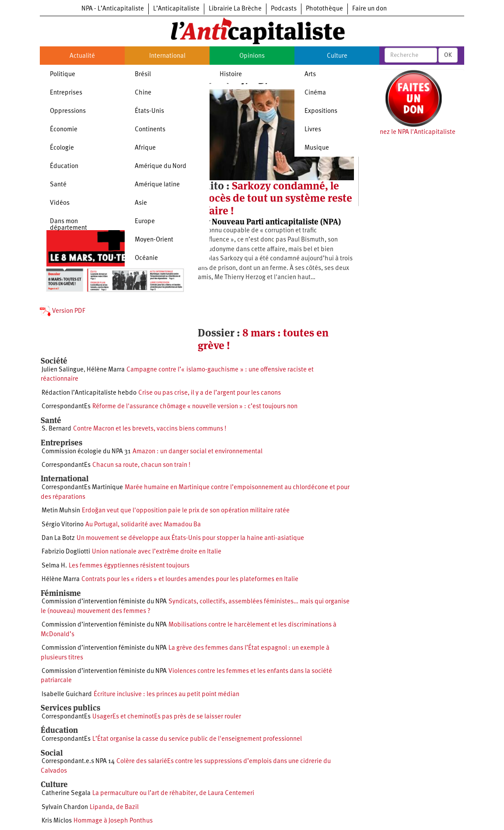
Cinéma (315, 93)
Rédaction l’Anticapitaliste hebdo (89, 393)
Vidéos (60, 203)
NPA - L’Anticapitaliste (113, 9)
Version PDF (63, 311)
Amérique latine (157, 185)
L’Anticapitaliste (176, 9)
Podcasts (284, 9)
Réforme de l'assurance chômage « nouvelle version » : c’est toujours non (195, 407)
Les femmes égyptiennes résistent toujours (129, 566)
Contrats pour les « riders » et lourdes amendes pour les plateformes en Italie (190, 580)
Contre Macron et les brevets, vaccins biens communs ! (150, 429)
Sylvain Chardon (65, 807)
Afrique (145, 148)
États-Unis (149, 111)
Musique (317, 148)
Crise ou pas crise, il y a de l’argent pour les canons (210, 393)
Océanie (146, 258)
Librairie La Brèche (235, 9)
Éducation (64, 166)
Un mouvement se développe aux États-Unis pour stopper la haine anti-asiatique (190, 538)
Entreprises (66, 93)
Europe (145, 222)
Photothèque (324, 9)
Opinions (252, 56)
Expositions (321, 111)
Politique (63, 75)
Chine (143, 93)
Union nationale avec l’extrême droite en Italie (157, 552)
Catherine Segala (66, 793)
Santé (58, 185)
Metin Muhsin (61, 511)
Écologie (62, 148)
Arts (310, 75)
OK (448, 55)
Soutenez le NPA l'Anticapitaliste (409, 132)
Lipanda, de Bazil (114, 807)
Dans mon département (68, 225)
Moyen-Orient (154, 240)
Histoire (231, 75)
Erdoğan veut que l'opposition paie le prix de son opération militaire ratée (186, 511)
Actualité (82, 56)
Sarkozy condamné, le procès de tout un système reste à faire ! (275, 198)
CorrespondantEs (66, 407)
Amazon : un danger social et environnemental (198, 452)
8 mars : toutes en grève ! (263, 339)
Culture (337, 56)
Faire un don (369, 9)
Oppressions (68, 111)
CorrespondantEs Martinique (82, 488)
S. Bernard (56, 429)
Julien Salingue (63, 370)
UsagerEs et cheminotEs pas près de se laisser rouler (167, 717)
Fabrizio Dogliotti (66, 552)
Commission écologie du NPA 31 (86, 452)
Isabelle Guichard (67, 695)
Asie (141, 203)
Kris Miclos (57, 821)
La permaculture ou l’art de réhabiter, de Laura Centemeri (173, 793)
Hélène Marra (106, 370)
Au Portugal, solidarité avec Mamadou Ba (143, 525)
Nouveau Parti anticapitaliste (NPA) (276, 222)
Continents (150, 130)
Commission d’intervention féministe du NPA (104, 602)
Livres (313, 130)
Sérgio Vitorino (63, 525)
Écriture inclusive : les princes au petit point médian (166, 695)
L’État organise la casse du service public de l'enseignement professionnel (197, 739)
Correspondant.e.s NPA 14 (78, 762)
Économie (64, 130)
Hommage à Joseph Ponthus (113, 821)
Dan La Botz (58, 538)
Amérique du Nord (161, 166)
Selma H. (54, 566)
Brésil (143, 75)
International (167, 56)
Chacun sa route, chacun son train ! (141, 465)
